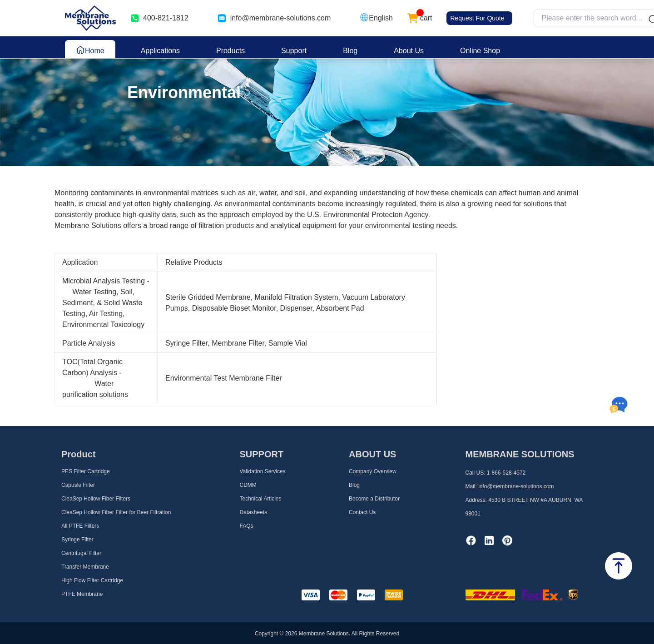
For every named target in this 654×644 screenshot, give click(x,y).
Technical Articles (261, 499)
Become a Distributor (374, 499)
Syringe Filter (77, 540)
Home (90, 50)
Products (230, 51)
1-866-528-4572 (506, 473)
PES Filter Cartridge (86, 471)
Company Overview (373, 471)
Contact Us (362, 512)
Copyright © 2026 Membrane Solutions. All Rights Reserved (327, 634)
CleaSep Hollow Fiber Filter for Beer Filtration (116, 512)
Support (294, 51)
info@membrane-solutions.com (281, 18)
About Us (409, 51)
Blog (350, 51)
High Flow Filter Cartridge (92, 580)
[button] (376, 18)
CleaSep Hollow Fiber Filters (96, 499)
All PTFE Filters (80, 526)
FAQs (247, 526)
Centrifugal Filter (81, 553)
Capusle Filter (78, 485)
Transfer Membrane (85, 567)
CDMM (248, 485)
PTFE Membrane (82, 594)
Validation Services (263, 471)
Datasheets (254, 512)
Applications (160, 51)
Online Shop (480, 51)
